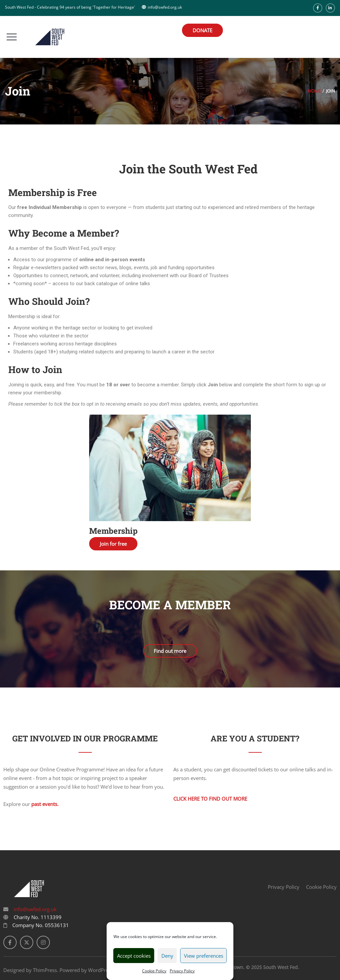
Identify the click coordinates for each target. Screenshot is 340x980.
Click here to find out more (210, 799)
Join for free (113, 544)
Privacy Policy (182, 971)
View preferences (204, 956)
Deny (167, 956)
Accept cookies (134, 956)
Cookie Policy (154, 971)
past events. (45, 804)
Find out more (170, 651)
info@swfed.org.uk (34, 909)
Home (314, 91)
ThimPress (45, 970)
